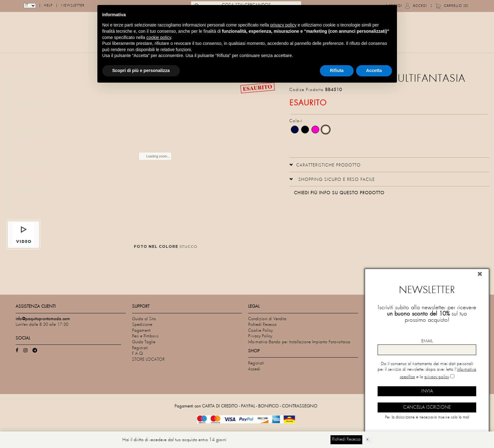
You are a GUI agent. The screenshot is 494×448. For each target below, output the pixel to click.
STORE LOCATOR (148, 360)
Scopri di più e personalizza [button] (141, 70)
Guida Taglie (144, 342)
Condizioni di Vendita (267, 319)
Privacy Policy (260, 336)
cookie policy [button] (159, 37)
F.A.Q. (138, 354)
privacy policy (437, 377)
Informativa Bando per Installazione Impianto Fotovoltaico (299, 342)
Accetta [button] (374, 70)
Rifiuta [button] (337, 70)
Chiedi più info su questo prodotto (339, 193)
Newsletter (73, 6)
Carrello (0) (456, 6)
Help (48, 6)
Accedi (420, 6)
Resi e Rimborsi (145, 336)
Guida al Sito (144, 319)
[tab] (389, 165)
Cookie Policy (260, 331)
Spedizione (142, 325)
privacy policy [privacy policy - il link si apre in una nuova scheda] (283, 25)
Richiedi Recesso (262, 325)
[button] (325, 165)
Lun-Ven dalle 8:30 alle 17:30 (42, 325)
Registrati (140, 348)
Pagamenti (141, 331)
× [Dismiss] (367, 440)
